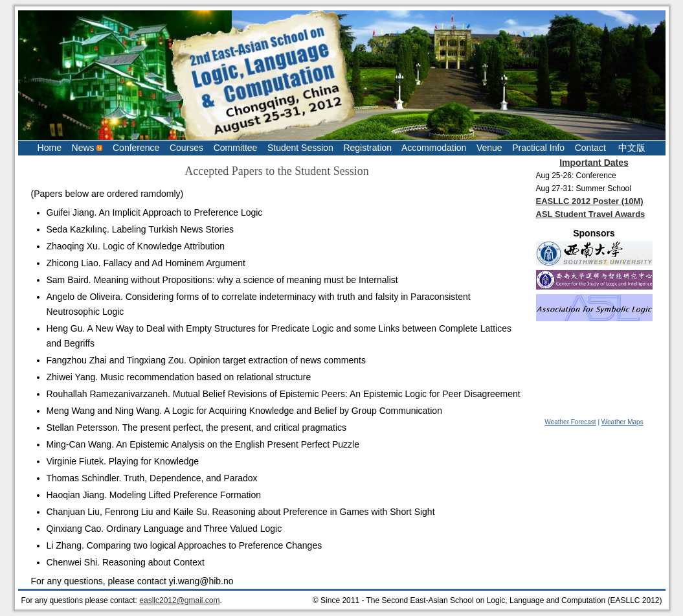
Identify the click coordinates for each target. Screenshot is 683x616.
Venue (489, 148)
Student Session (300, 148)
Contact (590, 148)
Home (50, 148)
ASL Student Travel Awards (591, 214)
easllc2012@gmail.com (179, 600)
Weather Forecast (570, 422)
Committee (236, 148)
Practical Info (538, 148)
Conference (136, 148)
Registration (367, 148)
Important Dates (594, 163)
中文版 (632, 148)
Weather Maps (622, 422)
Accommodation (434, 148)
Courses (186, 148)
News (87, 148)
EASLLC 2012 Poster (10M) (590, 201)
